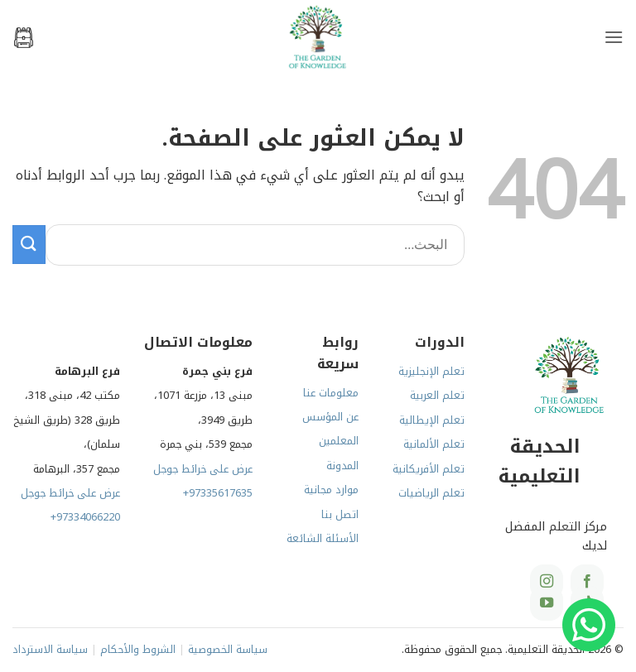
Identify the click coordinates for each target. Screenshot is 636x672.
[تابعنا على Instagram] (547, 582)
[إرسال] (29, 245)
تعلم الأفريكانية (429, 469)
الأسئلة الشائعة (323, 539)
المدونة (342, 466)
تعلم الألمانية (434, 444)
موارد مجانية (331, 490)
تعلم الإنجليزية (431, 372)
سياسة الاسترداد (50, 650)
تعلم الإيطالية (432, 420)
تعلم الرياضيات (431, 493)
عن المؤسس (330, 417)
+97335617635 (218, 493)
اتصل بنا (340, 515)
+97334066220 (85, 517)
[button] (614, 37)
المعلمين (339, 441)
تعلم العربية (437, 396)
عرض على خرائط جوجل (203, 469)
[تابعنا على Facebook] (587, 582)
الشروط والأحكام (138, 650)
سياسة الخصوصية (228, 650)
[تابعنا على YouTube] (547, 603)
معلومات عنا (331, 393)
